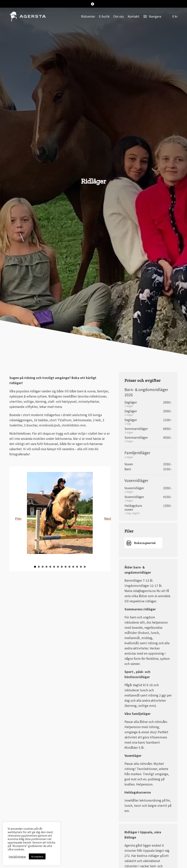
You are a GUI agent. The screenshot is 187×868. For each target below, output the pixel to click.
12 (77, 567)
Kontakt (133, 16)
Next (107, 518)
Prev (18, 518)
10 (69, 567)
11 (73, 567)
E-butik (104, 16)
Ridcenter (88, 16)
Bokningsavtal (145, 543)
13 (81, 567)
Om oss (119, 16)
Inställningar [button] (17, 857)
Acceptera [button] (37, 856)
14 (85, 567)
